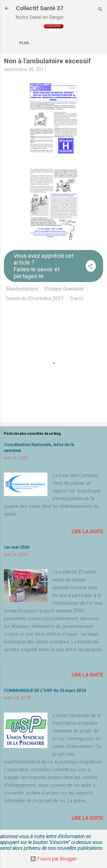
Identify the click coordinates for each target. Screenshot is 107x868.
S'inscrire (53, 26)
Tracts (76, 298)
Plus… (26, 43)
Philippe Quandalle (64, 289)
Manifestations (22, 289)
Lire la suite (87, 531)
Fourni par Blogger (54, 859)
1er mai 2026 (17, 547)
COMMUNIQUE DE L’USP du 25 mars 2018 (45, 690)
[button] (90, 267)
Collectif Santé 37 (40, 8)
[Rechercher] (100, 10)
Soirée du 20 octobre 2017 (35, 298)
